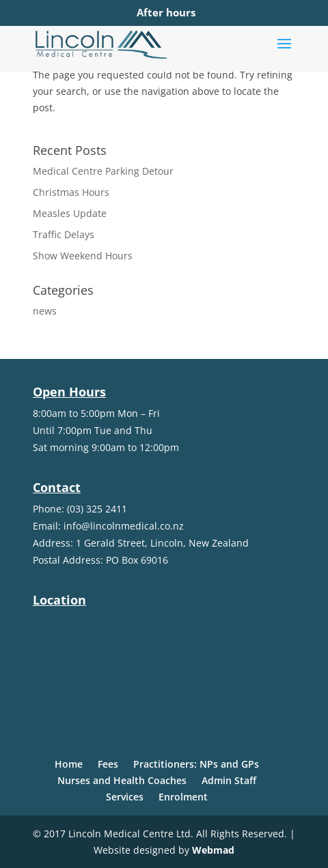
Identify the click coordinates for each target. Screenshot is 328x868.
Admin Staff (229, 780)
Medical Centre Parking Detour (103, 171)
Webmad (213, 850)
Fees (108, 764)
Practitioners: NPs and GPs (196, 764)
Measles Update (70, 213)
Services (125, 797)
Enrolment (183, 797)
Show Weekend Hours (83, 256)
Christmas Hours (71, 192)
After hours (166, 12)
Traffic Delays (64, 234)
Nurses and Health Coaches (122, 780)
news (45, 311)
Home (69, 764)
